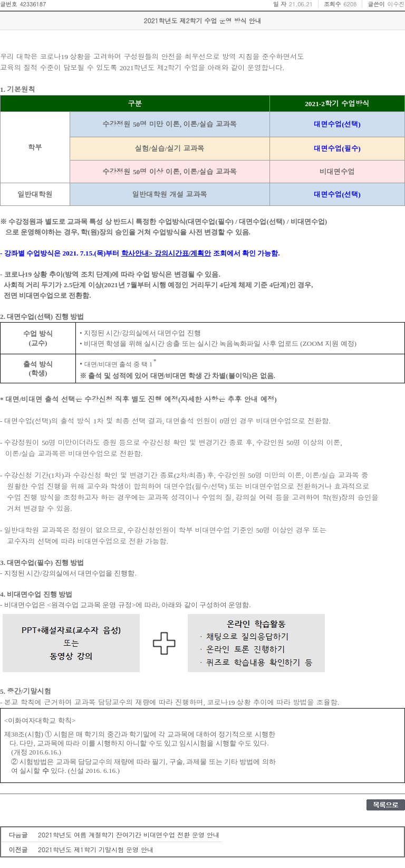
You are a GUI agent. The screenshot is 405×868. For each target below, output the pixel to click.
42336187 (33, 4)
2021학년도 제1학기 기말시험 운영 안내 (96, 849)
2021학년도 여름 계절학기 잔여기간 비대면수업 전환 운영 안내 (129, 834)
